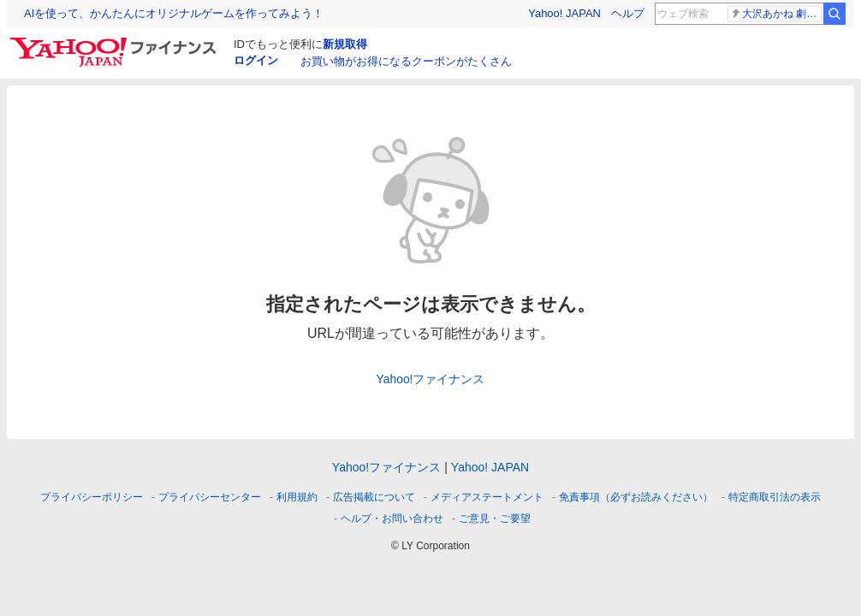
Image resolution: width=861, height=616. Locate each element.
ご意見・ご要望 (495, 518)
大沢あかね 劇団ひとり (776, 14)
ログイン (256, 60)
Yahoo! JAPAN (564, 13)
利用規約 (297, 497)
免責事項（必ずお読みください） (636, 497)
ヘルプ (628, 13)
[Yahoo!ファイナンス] (116, 42)
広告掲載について (374, 497)
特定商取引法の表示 (775, 497)
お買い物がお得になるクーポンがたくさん (406, 61)
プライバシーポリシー (92, 497)
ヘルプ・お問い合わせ (392, 518)
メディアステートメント (487, 497)
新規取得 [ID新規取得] (345, 44)
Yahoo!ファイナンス (431, 379)
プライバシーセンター (210, 497)
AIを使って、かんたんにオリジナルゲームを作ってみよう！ (174, 13)
